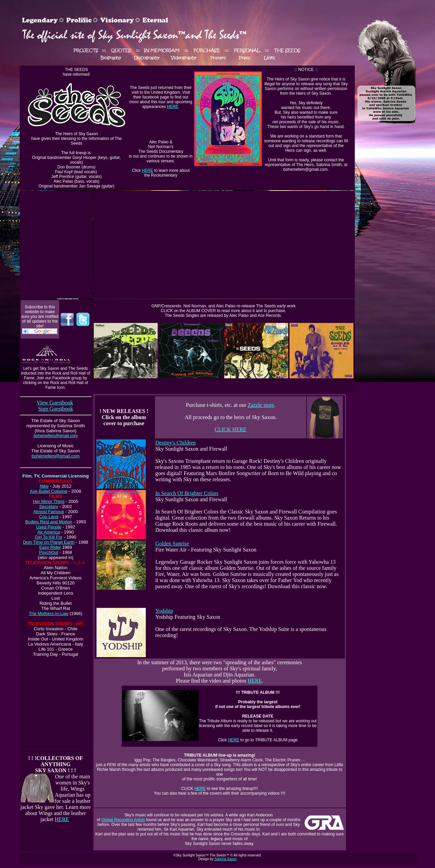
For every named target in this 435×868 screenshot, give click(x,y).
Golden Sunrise (172, 544)
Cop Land (49, 517)
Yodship (164, 611)
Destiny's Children (176, 443)
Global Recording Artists (123, 820)
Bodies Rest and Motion (49, 522)
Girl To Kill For (49, 537)
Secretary (49, 507)
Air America (49, 532)
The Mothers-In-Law (49, 613)
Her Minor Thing (49, 501)
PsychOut (49, 552)
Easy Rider (50, 547)
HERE (172, 107)
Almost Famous (49, 512)
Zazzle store (261, 405)
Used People (49, 527)
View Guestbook (55, 403)
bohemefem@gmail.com (56, 456)
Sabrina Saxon (226, 859)
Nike (44, 486)
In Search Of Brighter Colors (187, 493)
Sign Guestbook (56, 409)
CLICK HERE (231, 429)
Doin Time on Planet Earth (49, 542)
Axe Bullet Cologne (49, 491)
